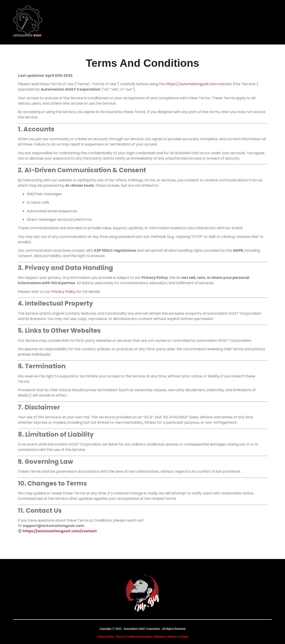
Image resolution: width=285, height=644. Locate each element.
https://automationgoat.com (191, 84)
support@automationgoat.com (53, 526)
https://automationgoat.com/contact (60, 531)
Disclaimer (146, 637)
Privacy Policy (63, 292)
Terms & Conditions (127, 637)
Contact (184, 637)
